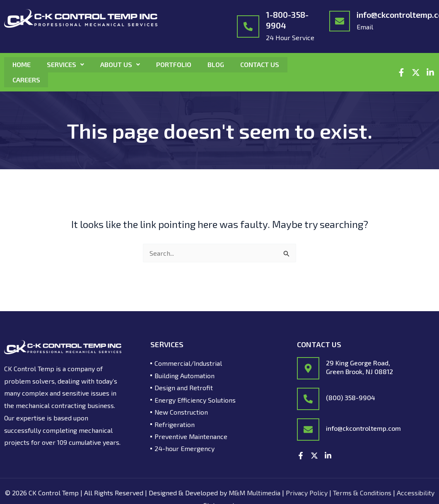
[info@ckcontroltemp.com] (340, 21)
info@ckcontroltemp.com (363, 428)
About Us (121, 64)
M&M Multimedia (254, 492)
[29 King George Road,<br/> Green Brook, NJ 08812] (308, 368)
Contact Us (262, 64)
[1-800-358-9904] (248, 26)
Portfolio (175, 64)
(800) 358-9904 (351, 397)
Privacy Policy (307, 492)
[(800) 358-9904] (308, 398)
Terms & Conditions (363, 492)
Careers (26, 79)
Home (22, 64)
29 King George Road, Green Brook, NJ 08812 (359, 366)
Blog (217, 64)
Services (66, 64)
